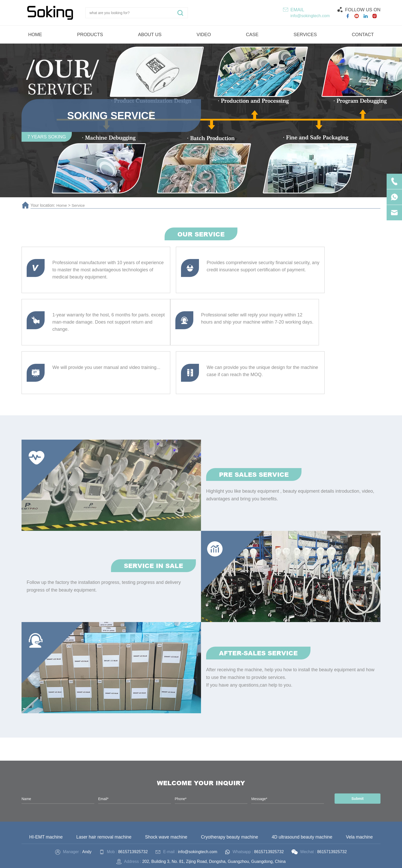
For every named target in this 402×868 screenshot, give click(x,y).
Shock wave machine (166, 799)
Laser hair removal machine (104, 799)
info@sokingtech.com (310, 16)
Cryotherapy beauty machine (229, 799)
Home (62, 205)
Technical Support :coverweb (279, 860)
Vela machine (359, 799)
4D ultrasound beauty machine (302, 799)
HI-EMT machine (47, 799)
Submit (356, 761)
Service (79, 205)
